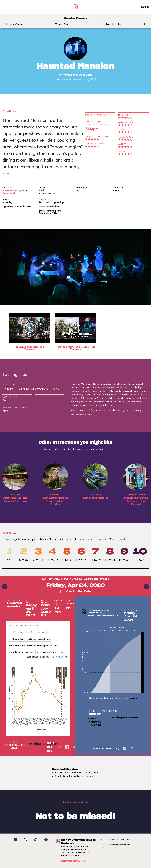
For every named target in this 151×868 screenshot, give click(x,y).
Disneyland (86, 75)
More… (7, 174)
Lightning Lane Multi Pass (17, 207)
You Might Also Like (111, 24)
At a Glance (16, 24)
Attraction (69, 75)
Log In (145, 7)
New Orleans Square (14, 191)
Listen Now (74, 861)
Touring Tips (62, 24)
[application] (38, 693)
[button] (145, 24)
